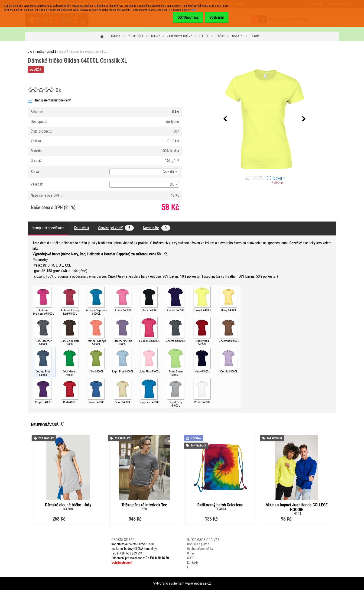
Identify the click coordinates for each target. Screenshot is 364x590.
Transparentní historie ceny (49, 101)
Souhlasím (215, 18)
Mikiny (156, 36)
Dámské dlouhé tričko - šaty (68, 505)
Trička (116, 36)
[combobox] (144, 172)
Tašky (221, 36)
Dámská (51, 52)
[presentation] (225, 119)
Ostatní (238, 36)
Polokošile (136, 36)
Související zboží (116, 228)
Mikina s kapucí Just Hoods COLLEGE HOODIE (297, 507)
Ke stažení (81, 228)
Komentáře (157, 228)
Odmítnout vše (184, 18)
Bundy (255, 36)
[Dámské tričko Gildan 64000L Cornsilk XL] (265, 119)
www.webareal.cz (198, 583)
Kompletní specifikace (48, 228)
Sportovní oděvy (180, 36)
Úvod (31, 52)
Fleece (204, 36)
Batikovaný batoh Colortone (220, 505)
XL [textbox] (172, 184)
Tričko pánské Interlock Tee (144, 505)
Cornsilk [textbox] (168, 172)
